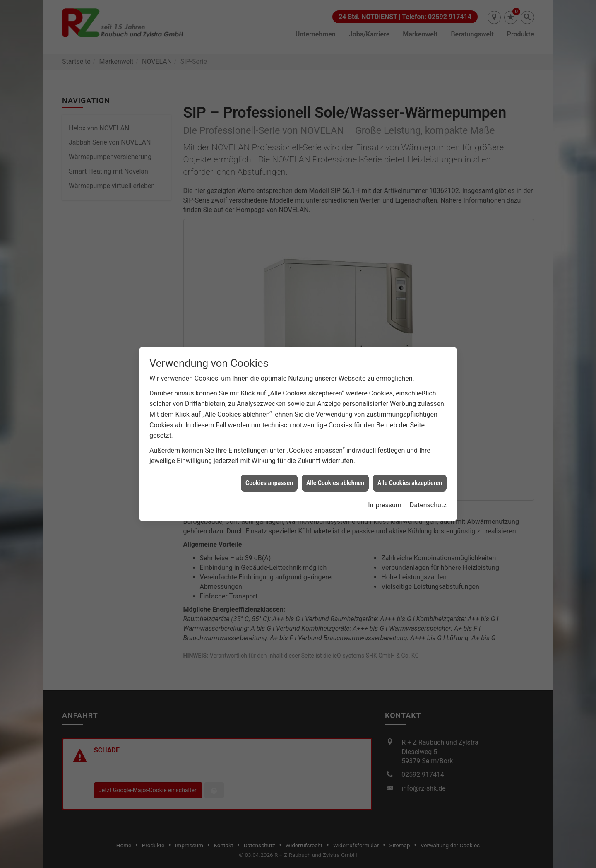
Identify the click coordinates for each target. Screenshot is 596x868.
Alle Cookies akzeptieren (410, 467)
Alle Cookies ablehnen (335, 467)
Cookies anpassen (269, 467)
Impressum (385, 489)
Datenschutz (428, 489)
